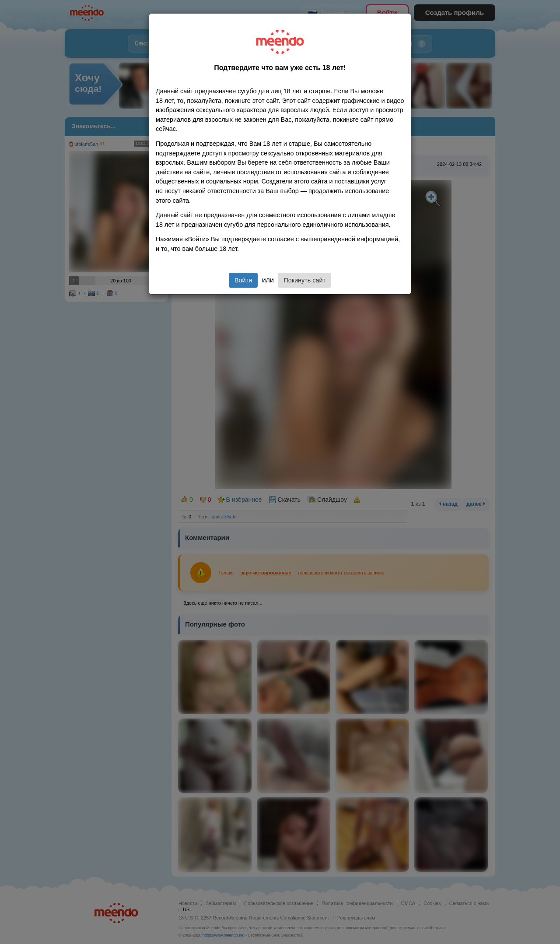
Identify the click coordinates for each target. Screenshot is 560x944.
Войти (243, 280)
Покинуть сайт (304, 280)
